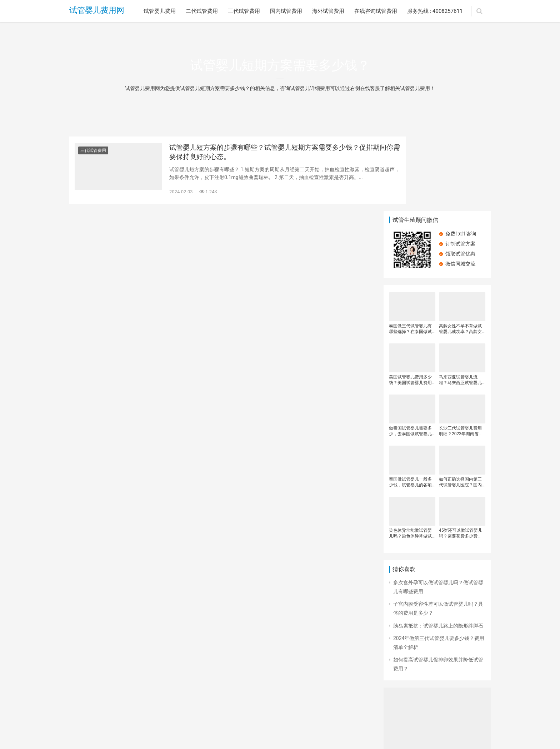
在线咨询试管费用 (376, 11)
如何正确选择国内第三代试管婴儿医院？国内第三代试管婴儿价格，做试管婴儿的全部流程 (460, 408)
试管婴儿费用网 (97, 11)
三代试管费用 (244, 11)
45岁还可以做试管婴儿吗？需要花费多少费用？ (461, 459)
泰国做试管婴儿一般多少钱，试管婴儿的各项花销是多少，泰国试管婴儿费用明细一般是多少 (410, 408)
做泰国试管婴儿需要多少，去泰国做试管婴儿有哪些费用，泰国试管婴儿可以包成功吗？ (410, 357)
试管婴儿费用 (160, 11)
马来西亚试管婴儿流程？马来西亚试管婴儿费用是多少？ (460, 306)
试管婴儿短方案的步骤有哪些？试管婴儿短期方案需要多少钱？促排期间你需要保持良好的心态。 (269, 154)
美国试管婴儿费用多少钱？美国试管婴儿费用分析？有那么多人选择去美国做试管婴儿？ (410, 306)
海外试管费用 (328, 11)
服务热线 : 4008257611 (435, 11)
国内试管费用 (286, 11)
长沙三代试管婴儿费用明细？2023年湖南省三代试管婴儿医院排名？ (461, 357)
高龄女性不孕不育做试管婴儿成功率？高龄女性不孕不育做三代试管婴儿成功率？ (460, 255)
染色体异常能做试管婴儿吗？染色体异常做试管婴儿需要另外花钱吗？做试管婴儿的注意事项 (410, 459)
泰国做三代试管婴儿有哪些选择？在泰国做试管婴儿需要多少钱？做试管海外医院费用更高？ (410, 255)
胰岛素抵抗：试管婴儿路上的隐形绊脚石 (438, 551)
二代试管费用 (202, 11)
